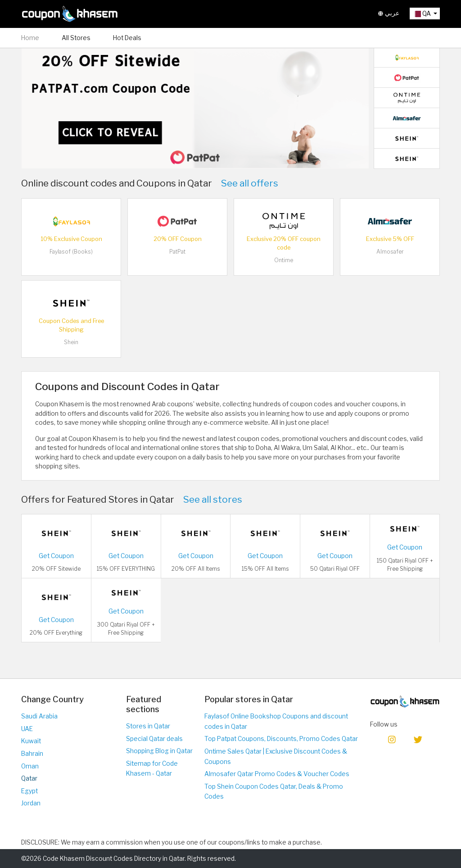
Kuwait (31, 741)
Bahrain (32, 754)
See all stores (212, 499)
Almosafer (390, 252)
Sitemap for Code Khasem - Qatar (152, 769)
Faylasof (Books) (71, 252)
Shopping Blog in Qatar (159, 751)
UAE (27, 729)
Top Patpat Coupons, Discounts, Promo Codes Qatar (281, 739)
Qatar (29, 778)
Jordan (31, 803)
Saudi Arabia (39, 716)
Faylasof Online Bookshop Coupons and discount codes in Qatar (276, 721)
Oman (30, 766)
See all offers (249, 183)
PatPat (177, 252)
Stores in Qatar (148, 726)
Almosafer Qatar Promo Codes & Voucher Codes (277, 774)
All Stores (76, 38)
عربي (389, 13)
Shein (71, 342)
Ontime (284, 260)
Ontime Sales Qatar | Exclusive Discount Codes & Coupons (276, 757)
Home (30, 38)
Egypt (29, 791)
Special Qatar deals (154, 739)
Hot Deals (127, 38)
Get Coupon (56, 556)
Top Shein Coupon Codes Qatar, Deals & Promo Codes (274, 792)
